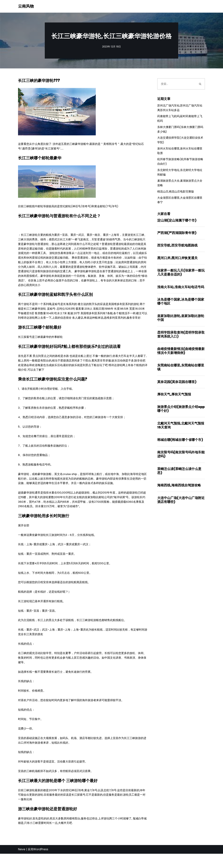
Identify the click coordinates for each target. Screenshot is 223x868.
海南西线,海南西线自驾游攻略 (179, 493)
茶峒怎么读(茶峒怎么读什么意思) (179, 478)
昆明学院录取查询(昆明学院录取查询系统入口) (181, 340)
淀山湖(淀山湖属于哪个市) (177, 224)
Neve (22, 864)
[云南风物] (26, 6)
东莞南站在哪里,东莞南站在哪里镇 (181, 373)
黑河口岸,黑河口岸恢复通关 (177, 263)
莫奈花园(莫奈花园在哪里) (177, 388)
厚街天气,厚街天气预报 (174, 401)
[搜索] (177, 84)
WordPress (41, 864)
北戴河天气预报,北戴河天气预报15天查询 (181, 432)
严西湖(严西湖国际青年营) (177, 237)
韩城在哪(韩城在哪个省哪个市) (180, 447)
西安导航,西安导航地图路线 (177, 250)
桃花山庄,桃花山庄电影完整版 (176, 195)
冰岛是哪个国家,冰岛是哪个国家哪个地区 (181, 307)
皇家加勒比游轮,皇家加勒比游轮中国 (181, 323)
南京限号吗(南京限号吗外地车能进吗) (181, 461)
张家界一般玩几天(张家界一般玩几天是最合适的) (181, 277)
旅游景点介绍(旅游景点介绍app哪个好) (181, 415)
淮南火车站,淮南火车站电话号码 (181, 292)
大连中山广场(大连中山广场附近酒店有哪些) (181, 507)
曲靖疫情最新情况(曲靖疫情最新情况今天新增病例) (181, 357)
